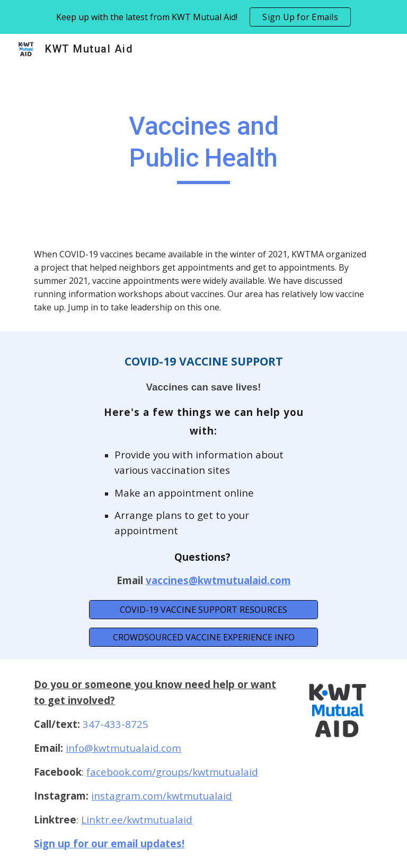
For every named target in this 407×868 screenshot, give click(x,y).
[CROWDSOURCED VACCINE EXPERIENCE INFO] (203, 637)
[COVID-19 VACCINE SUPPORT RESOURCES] (203, 610)
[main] (203, 147)
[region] (203, 17)
